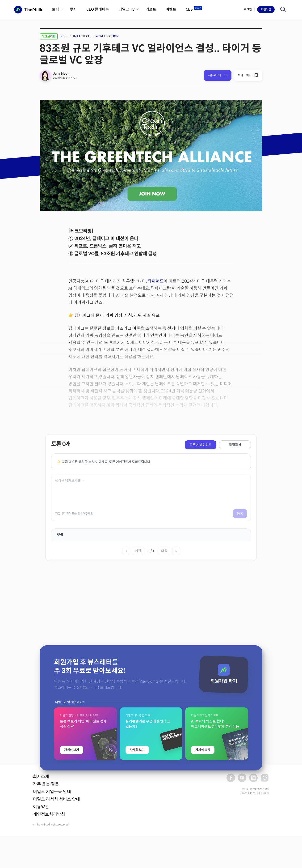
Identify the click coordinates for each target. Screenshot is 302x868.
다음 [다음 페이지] (164, 551)
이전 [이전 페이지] (138, 551)
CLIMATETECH (80, 36)
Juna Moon (61, 74)
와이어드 (156, 281)
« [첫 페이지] (126, 551)
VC (63, 36)
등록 (240, 514)
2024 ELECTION (107, 36)
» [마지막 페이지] (176, 551)
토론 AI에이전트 (201, 445)
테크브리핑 (49, 36)
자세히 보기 (72, 845)
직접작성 (235, 445)
